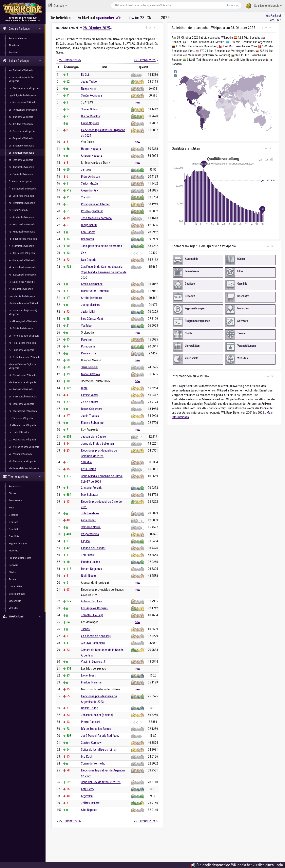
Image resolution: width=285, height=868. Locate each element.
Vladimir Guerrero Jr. (94, 662)
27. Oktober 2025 (70, 60)
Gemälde (13, 522)
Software (14, 565)
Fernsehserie (15, 500)
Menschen (14, 551)
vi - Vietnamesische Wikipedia (24, 447)
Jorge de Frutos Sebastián (97, 444)
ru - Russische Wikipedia (21, 350)
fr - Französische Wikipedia (23, 189)
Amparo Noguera (91, 156)
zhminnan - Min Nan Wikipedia (24, 468)
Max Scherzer (90, 495)
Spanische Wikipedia (264, 6)
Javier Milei (88, 312)
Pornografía (88, 346)
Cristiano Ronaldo (92, 488)
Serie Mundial (89, 367)
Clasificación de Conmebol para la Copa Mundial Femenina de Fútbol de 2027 (104, 272)
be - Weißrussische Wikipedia (24, 88)
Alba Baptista (89, 810)
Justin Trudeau (90, 416)
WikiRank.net (23, 616)
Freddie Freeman (92, 682)
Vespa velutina (90, 534)
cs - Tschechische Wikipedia (23, 110)
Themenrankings (22, 477)
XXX (84, 253)
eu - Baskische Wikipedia (22, 167)
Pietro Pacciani (90, 722)
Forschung (233, 5)
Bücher (12, 493)
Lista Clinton (88, 469)
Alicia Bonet (88, 520)
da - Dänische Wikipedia (21, 117)
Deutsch (58, 5)
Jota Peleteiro (90, 513)
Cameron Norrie (91, 527)
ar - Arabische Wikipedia (21, 70)
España (85, 541)
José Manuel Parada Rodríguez (100, 736)
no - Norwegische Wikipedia (23, 321)
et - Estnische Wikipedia (21, 160)
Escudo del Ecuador (93, 548)
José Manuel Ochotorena (96, 218)
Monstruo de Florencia (95, 291)
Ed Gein (86, 75)
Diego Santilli (89, 225)
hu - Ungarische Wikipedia (22, 224)
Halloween (87, 239)
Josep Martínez (91, 305)
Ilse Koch (87, 757)
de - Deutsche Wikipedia (21, 124)
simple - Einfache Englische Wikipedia (23, 366)
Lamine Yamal (89, 395)
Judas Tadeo (89, 82)
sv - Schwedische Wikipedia (23, 397)
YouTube (86, 326)
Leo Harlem (88, 232)
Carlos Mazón (89, 183)
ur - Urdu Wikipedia (19, 432)
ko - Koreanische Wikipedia (23, 275)
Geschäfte (14, 536)
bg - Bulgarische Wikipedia (23, 95)
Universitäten (16, 586)
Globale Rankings (22, 29)
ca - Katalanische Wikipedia (23, 102)
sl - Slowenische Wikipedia (22, 382)
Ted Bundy (87, 555)
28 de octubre (90, 402)
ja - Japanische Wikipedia (22, 253)
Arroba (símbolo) (91, 298)
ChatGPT (86, 197)
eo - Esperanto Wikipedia (22, 146)
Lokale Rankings (22, 61)
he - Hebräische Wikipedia (22, 203)
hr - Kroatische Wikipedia (22, 217)
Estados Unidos (90, 562)
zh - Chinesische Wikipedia (22, 461)
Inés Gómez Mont (92, 319)
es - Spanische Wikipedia (22, 153)
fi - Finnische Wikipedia (20, 181)
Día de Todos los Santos (96, 729)
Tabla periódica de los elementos (101, 246)
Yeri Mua (86, 462)
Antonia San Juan (91, 601)
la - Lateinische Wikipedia (22, 282)
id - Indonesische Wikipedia (23, 239)
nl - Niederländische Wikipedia (24, 303)
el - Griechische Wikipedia (22, 131)
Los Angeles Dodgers (94, 608)
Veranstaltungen (17, 594)
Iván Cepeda (89, 260)
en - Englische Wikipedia (21, 138)
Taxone (13, 579)
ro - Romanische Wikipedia (22, 343)
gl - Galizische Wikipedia (21, 196)
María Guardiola (90, 374)
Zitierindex (14, 45)
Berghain (86, 339)
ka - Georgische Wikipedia (22, 260)
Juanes (85, 629)
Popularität (15, 52)
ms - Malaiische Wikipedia (22, 296)
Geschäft (13, 529)
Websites (14, 608)
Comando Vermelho (93, 763)
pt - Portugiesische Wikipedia (24, 336)
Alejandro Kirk (90, 190)
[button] (146, 28)
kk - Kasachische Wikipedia (23, 267)
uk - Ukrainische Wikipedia (22, 425)
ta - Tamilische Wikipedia (21, 404)
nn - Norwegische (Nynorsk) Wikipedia (23, 312)
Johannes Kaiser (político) (97, 715)
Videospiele (15, 601)
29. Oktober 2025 (145, 60)
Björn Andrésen (90, 177)
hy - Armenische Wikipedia (22, 232)
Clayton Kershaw (91, 743)
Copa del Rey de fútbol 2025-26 (101, 782)
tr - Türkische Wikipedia (21, 418)
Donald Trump (90, 708)
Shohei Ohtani (89, 109)
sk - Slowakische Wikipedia (23, 375)
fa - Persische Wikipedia (21, 174)
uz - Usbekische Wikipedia (22, 440)
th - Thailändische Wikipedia (23, 411)
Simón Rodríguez (92, 95)
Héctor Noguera (91, 149)
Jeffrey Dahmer (91, 803)
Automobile (15, 486)
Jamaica (86, 170)
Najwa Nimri (88, 89)
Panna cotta (88, 353)
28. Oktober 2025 (98, 28)
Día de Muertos (90, 116)
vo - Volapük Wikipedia (21, 454)
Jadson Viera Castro (93, 437)
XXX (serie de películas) (96, 636)
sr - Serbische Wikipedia (21, 389)
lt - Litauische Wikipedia (21, 289)
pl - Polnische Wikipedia (21, 328)
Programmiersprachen (20, 558)
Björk (84, 388)
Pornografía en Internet (95, 204)
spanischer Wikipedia (115, 18)
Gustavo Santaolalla (93, 643)
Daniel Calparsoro (92, 409)
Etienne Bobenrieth (93, 423)
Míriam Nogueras (91, 569)
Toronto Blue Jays (92, 615)
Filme (12, 508)
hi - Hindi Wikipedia (19, 210)
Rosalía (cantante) (92, 211)
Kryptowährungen (18, 543)
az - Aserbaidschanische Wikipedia (21, 79)
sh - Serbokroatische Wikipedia (25, 357)
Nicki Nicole (88, 576)
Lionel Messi (89, 675)
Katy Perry (88, 789)
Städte (12, 572)
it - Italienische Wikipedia (22, 246)
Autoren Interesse (18, 38)
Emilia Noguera (90, 123)
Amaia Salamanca (92, 284)
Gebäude (14, 515)
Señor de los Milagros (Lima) (99, 750)
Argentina (87, 796)
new (138, 102)
